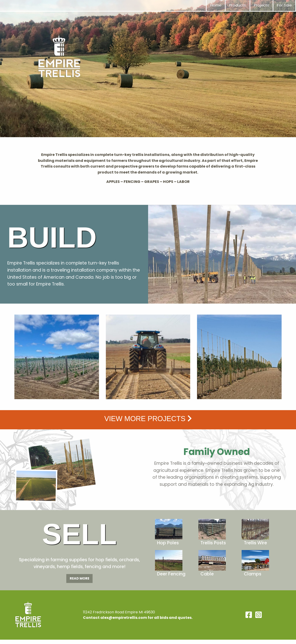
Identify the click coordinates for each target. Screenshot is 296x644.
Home (216, 5)
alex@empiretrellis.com (124, 618)
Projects (261, 5)
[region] (148, 69)
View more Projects (148, 419)
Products (238, 5)
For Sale (284, 5)
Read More (80, 578)
